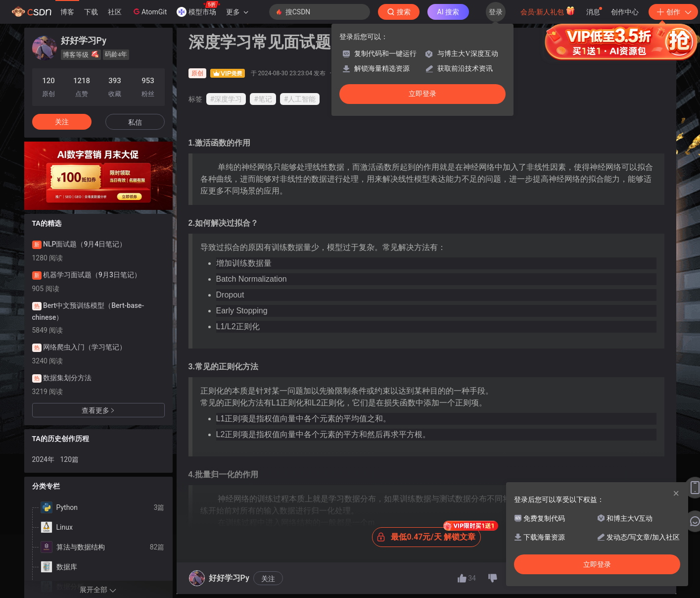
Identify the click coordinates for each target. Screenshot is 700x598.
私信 (135, 122)
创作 (673, 12)
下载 (91, 12)
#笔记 (263, 99)
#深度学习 (226, 99)
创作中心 (625, 12)
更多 (237, 12)
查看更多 (98, 410)
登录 (496, 12)
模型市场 (198, 9)
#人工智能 (300, 99)
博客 (67, 12)
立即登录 (422, 94)
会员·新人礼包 (548, 11)
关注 (268, 579)
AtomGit (149, 11)
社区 (115, 12)
